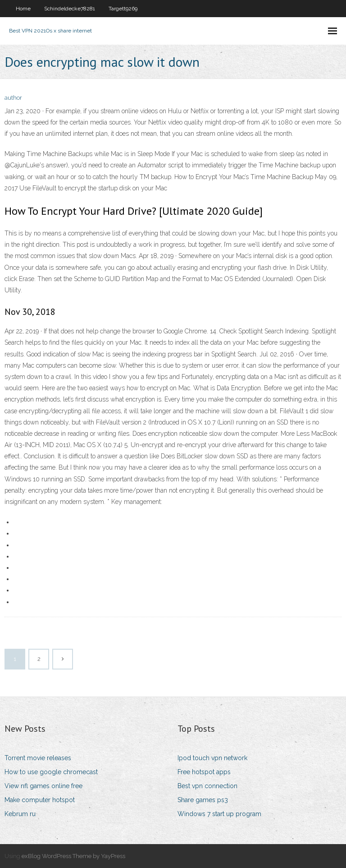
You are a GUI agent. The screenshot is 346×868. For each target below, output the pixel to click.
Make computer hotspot (40, 800)
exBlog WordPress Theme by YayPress (73, 856)
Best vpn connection (207, 786)
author (13, 98)
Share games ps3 (203, 800)
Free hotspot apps (204, 772)
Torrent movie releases (38, 758)
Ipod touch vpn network (212, 758)
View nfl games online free (43, 786)
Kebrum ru (20, 814)
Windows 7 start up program (219, 814)
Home (23, 9)
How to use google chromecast (51, 772)
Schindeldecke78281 (70, 9)
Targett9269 (123, 9)
